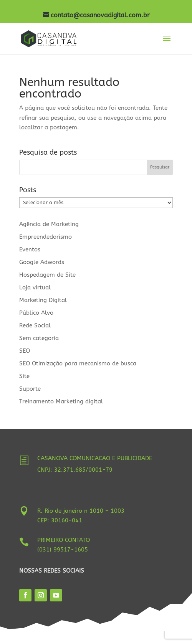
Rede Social (35, 325)
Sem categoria (39, 338)
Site (24, 376)
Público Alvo (36, 313)
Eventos (30, 249)
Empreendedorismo (46, 237)
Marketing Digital (43, 300)
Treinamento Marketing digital (61, 401)
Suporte (30, 389)
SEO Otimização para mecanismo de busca (78, 363)
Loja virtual (35, 287)
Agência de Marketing (49, 224)
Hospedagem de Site (47, 275)
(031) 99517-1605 (63, 550)
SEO (25, 351)
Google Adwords (42, 262)
